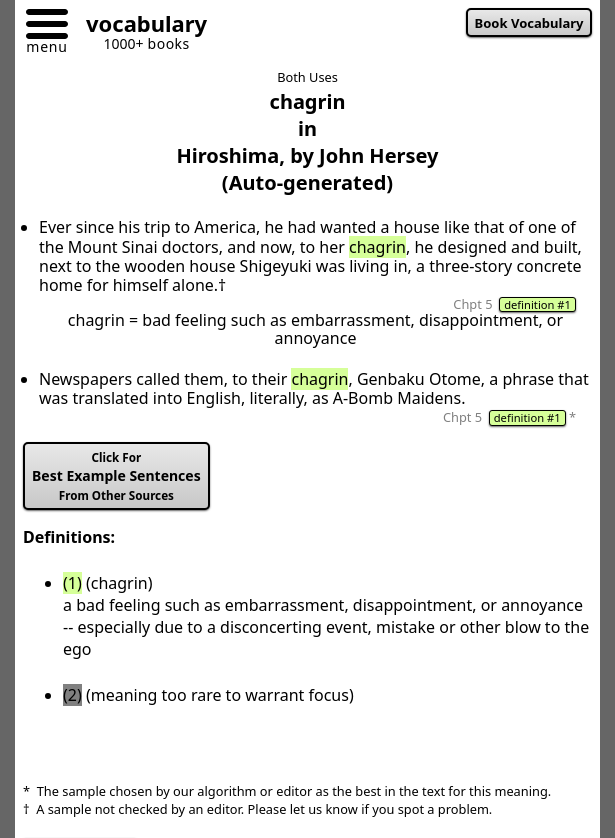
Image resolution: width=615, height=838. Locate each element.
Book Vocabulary (529, 23)
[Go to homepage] (139, 26)
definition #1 (537, 304)
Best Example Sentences (116, 476)
